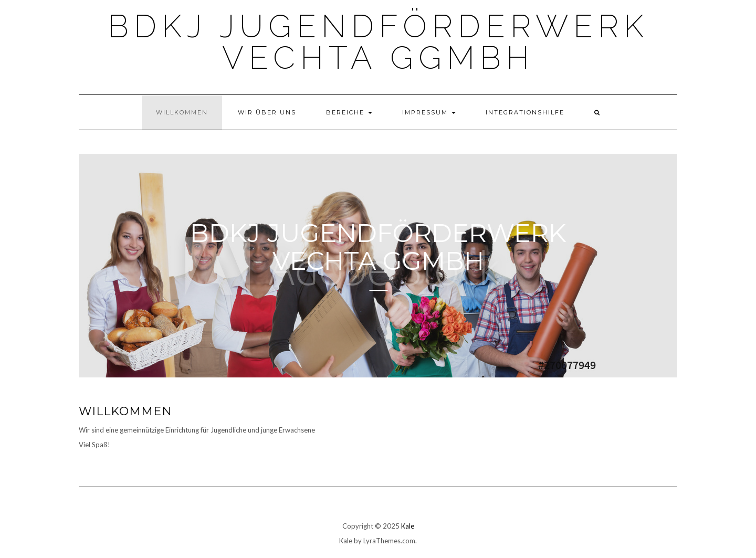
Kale (408, 526)
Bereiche (349, 112)
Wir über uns (267, 112)
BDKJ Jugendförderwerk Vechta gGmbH (378, 42)
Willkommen (182, 112)
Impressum (429, 112)
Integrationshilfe (525, 112)
